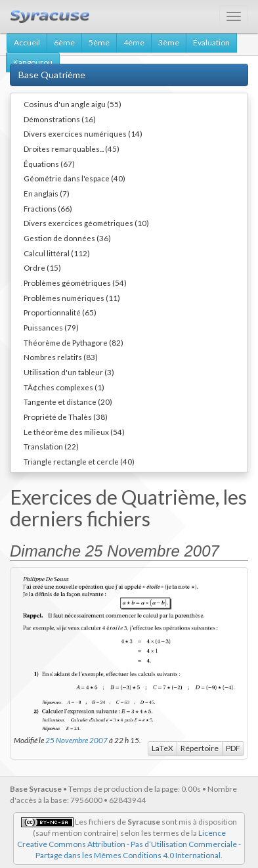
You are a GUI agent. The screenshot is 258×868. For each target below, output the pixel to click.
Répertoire (200, 748)
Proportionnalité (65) (60, 312)
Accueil (27, 42)
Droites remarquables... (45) (72, 148)
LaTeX (162, 748)
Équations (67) (49, 164)
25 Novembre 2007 (76, 740)
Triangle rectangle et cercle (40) (79, 461)
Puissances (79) (51, 327)
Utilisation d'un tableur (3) (69, 372)
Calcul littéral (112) (57, 253)
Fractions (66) (48, 208)
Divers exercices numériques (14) (83, 133)
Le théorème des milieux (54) (74, 432)
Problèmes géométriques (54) (75, 283)
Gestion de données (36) (67, 238)
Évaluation (211, 42)
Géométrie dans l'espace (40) (75, 178)
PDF (233, 748)
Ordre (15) (42, 267)
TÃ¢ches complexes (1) (64, 387)
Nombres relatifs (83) (61, 357)
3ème (169, 42)
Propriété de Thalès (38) (66, 417)
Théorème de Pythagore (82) (74, 342)
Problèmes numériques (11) (72, 298)
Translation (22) (51, 446)
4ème (134, 42)
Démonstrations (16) (60, 119)
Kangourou (33, 62)
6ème (64, 42)
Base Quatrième (52, 75)
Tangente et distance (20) (68, 401)
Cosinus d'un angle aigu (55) (73, 104)
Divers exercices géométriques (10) (86, 223)
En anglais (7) (47, 193)
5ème (99, 42)
